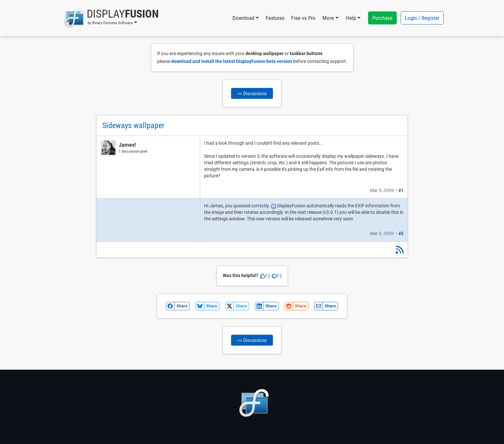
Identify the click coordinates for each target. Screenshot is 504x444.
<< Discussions (252, 94)
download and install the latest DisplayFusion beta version (232, 61)
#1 (401, 190)
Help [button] (351, 18)
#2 (401, 233)
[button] (111, 18)
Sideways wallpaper (133, 126)
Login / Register (422, 18)
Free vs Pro (303, 18)
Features (275, 18)
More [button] (328, 18)
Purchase (382, 18)
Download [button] (243, 18)
